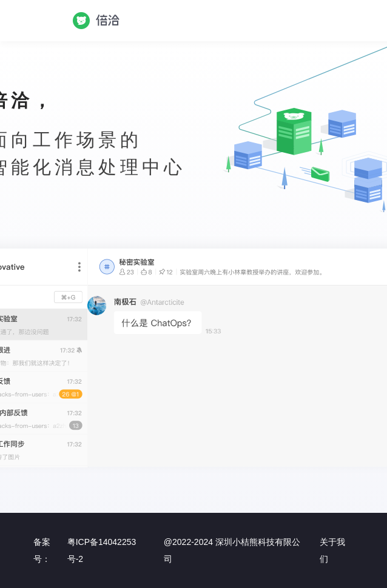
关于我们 (332, 550)
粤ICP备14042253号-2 (102, 550)
